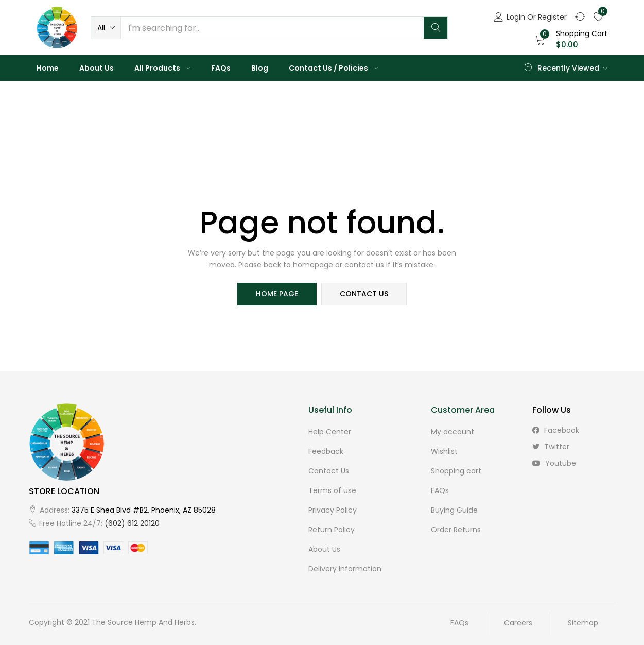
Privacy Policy (333, 510)
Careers (518, 623)
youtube (554, 463)
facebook (556, 430)
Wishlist (444, 451)
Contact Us (329, 471)
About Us (97, 68)
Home (48, 68)
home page (277, 294)
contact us (364, 294)
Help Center (330, 432)
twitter (551, 447)
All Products (162, 68)
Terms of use (332, 490)
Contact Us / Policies (334, 68)
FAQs (221, 68)
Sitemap (583, 623)
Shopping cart (456, 471)
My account (452, 432)
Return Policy (332, 530)
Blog (260, 68)
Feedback (326, 451)
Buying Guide (454, 510)
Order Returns (456, 530)
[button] (106, 28)
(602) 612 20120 (132, 523)
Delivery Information (345, 569)
